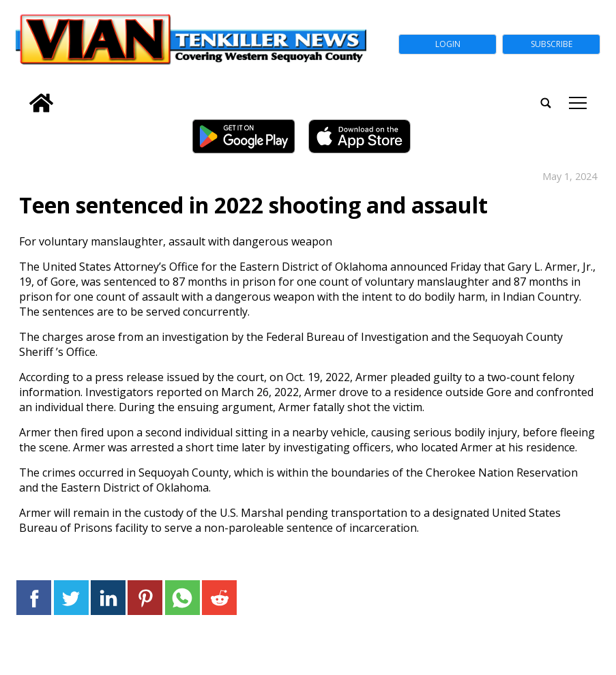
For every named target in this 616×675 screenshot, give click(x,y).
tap (578, 103)
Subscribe (552, 44)
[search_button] (21, 94)
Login (448, 44)
